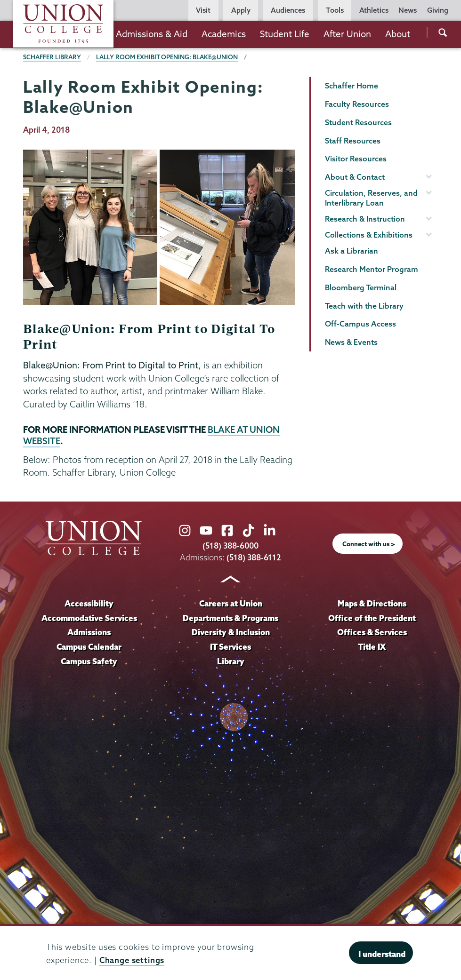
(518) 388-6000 (231, 546)
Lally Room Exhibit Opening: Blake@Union (167, 57)
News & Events (351, 342)
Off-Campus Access (360, 324)
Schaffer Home (352, 86)
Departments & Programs (230, 618)
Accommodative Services (89, 618)
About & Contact (355, 177)
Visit (203, 10)
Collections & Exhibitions (369, 235)
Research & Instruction (365, 219)
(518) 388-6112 (254, 557)
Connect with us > (369, 544)
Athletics (374, 10)
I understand (382, 954)
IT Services (230, 647)
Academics (224, 34)
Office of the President (372, 618)
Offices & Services (372, 632)
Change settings (132, 960)
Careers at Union (231, 603)
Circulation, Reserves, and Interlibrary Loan (371, 198)
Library (231, 661)
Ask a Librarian (352, 251)
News (408, 10)
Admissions (89, 632)
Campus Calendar (89, 647)
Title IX (372, 647)
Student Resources (358, 122)
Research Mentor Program (372, 269)
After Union (347, 34)
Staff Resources (353, 141)
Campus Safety (89, 661)
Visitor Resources (356, 159)
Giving (438, 10)
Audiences (288, 10)
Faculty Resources (357, 104)
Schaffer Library (52, 57)
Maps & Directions (372, 603)
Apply (241, 10)
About (398, 34)
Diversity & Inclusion (231, 632)
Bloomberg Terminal (361, 287)
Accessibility (89, 603)
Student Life (285, 34)
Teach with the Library (364, 306)
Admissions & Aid (152, 34)
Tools (335, 10)
